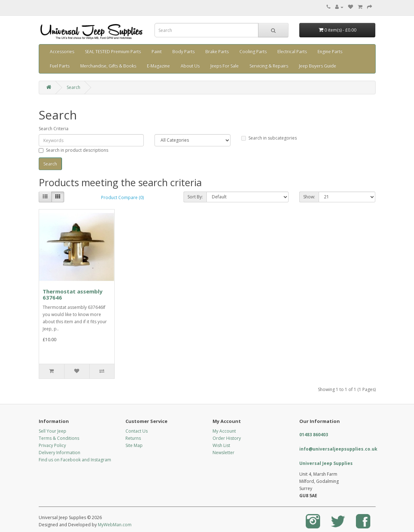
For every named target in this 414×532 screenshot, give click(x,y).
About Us (190, 66)
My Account (224, 431)
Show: (309, 197)
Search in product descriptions (73, 150)
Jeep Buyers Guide (318, 66)
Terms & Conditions (59, 438)
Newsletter (223, 453)
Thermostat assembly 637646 (73, 294)
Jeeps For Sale (225, 66)
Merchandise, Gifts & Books (108, 66)
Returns (133, 438)
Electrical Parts (292, 51)
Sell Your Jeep (53, 431)
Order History (227, 438)
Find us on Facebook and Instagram (75, 460)
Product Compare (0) (122, 197)
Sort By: (195, 197)
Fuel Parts (60, 66)
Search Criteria (54, 129)
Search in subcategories (269, 138)
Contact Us (137, 431)
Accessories (62, 51)
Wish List (221, 445)
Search (73, 87)
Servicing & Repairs (269, 66)
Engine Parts (330, 51)
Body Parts (184, 51)
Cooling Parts (253, 51)
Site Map (134, 445)
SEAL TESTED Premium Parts (113, 51)
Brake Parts (217, 51)
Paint (157, 51)
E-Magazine (158, 66)
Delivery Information (60, 453)
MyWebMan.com (115, 525)
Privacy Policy (52, 445)
